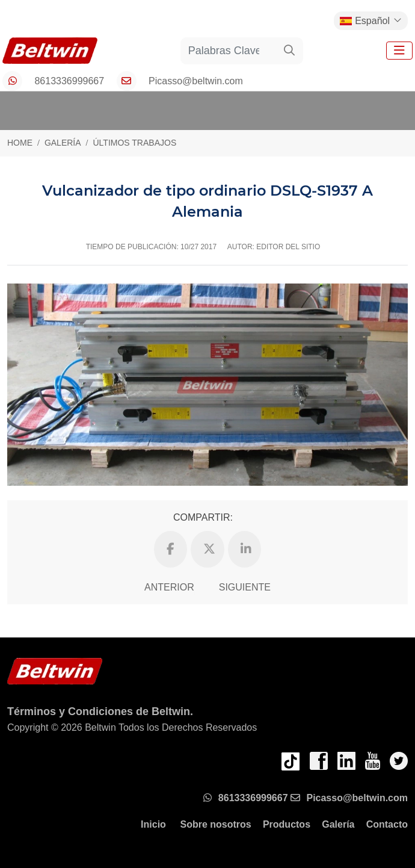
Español (365, 21)
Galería (338, 824)
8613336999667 (69, 81)
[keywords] (229, 51)
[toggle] (399, 51)
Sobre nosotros (215, 824)
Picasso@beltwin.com (196, 81)
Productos (287, 824)
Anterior (169, 587)
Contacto (387, 824)
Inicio (153, 824)
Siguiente (245, 587)
